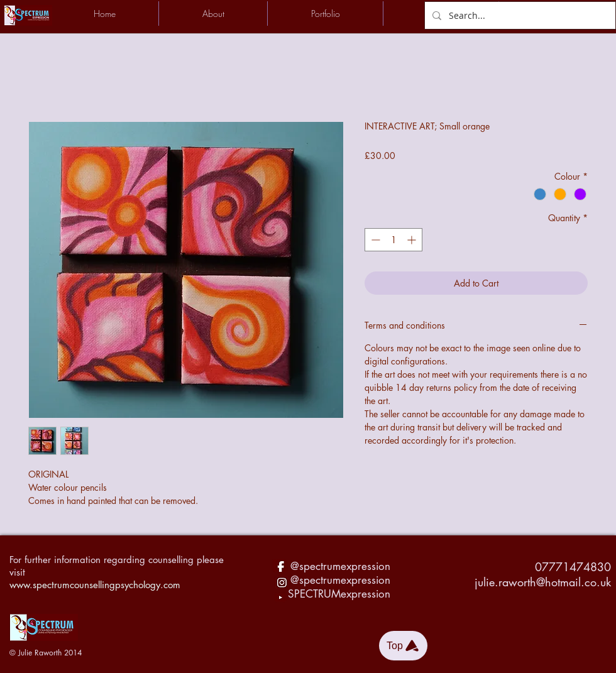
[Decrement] (374, 240)
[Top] (403, 646)
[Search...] (519, 15)
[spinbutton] (393, 240)
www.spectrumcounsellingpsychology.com (95, 585)
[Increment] (413, 240)
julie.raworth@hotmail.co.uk (543, 582)
